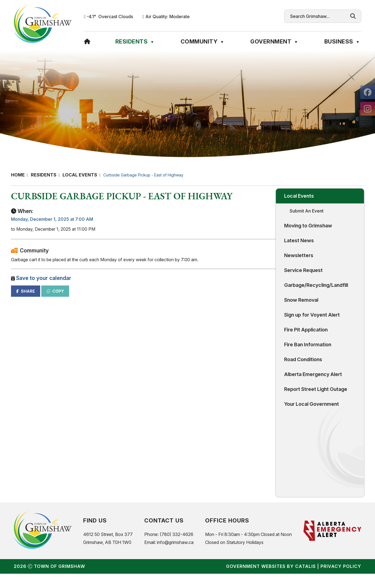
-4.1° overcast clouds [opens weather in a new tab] (110, 17)
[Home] (87, 42)
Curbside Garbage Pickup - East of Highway (143, 175)
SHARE (122, 297)
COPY (152, 297)
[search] (317, 16)
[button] (353, 16)
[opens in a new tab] (368, 92)
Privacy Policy (341, 581)
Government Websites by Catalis (271, 581)
